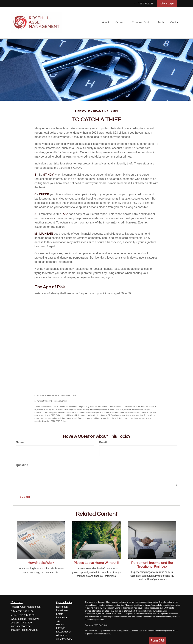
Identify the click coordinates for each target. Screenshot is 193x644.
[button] (107, 23)
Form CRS (158, 641)
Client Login (167, 4)
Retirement (62, 607)
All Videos (62, 635)
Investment (62, 610)
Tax (58, 621)
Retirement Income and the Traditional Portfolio (152, 565)
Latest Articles (64, 632)
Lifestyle (61, 628)
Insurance (62, 617)
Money (60, 625)
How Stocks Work (41, 563)
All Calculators (64, 639)
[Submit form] (25, 497)
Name (20, 442)
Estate (60, 614)
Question (22, 465)
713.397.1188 (144, 4)
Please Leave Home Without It (96, 563)
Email (103, 442)
